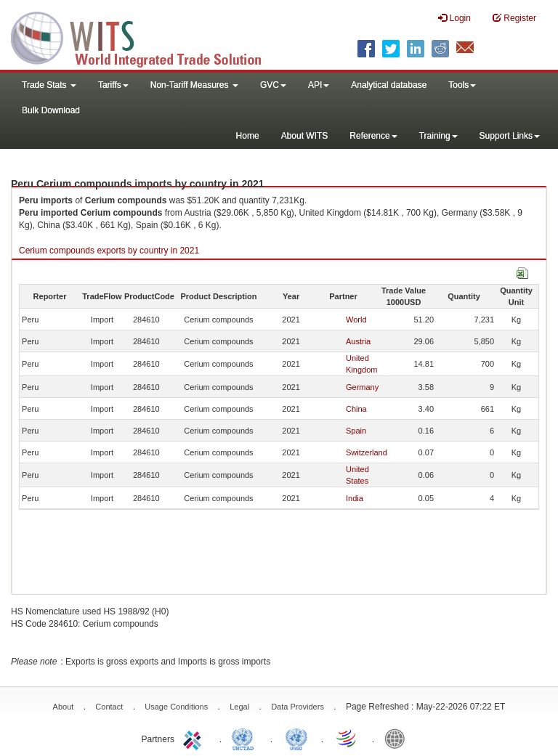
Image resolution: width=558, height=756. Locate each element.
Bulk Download (51, 110)
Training (438, 136)
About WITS (305, 136)
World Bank (398, 738)
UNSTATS (296, 738)
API (319, 85)
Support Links (510, 136)
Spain (356, 431)
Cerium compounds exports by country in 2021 (109, 251)
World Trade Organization (347, 738)
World (356, 320)
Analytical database (389, 85)
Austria (358, 341)
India (355, 498)
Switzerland (367, 452)
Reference (373, 136)
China (356, 409)
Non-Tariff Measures (194, 85)
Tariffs (113, 85)
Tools (462, 85)
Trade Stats (49, 85)
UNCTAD (246, 738)
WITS (145, 36)
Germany (362, 387)
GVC (273, 85)
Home (248, 136)
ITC (195, 738)
